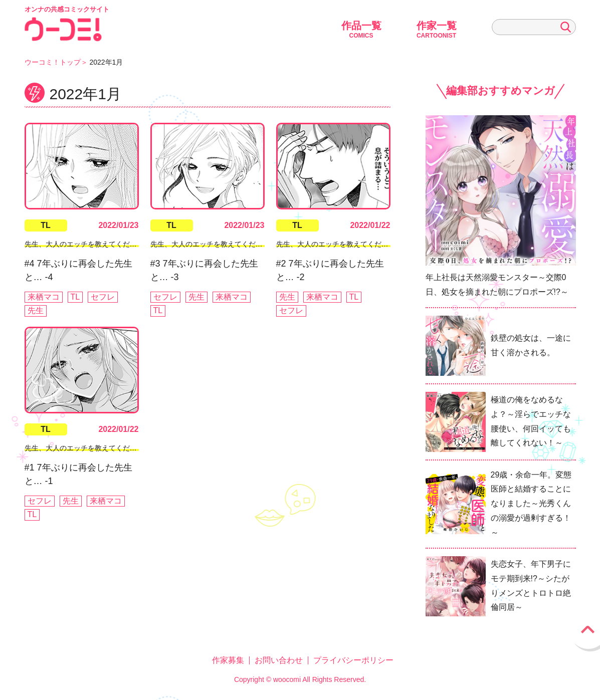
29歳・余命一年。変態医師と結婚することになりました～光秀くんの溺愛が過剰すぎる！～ (531, 504)
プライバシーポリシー (353, 660)
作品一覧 (361, 30)
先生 (36, 310)
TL (46, 225)
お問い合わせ (279, 660)
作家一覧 (437, 30)
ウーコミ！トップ (53, 62)
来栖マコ (44, 297)
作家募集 (228, 660)
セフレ (103, 297)
